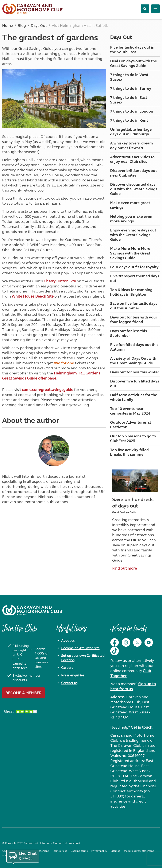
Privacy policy (99, 851)
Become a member (24, 693)
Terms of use (60, 851)
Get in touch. (142, 727)
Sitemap (115, 851)
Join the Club (20, 631)
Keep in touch (128, 631)
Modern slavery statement (139, 851)
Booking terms (79, 851)
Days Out (121, 37)
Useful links (72, 631)
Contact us (69, 683)
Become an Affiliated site (80, 648)
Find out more (125, 568)
